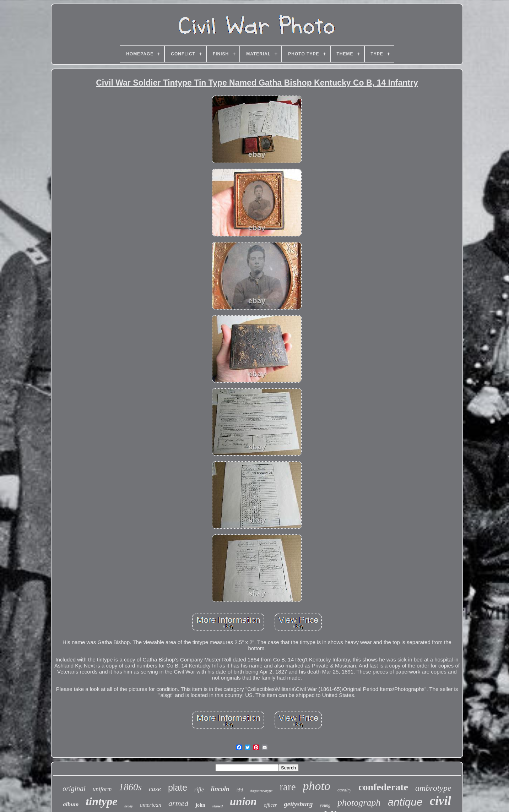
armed (178, 803)
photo (317, 786)
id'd (240, 790)
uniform (102, 789)
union (243, 802)
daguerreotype (261, 791)
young (325, 805)
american (151, 805)
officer (270, 805)
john (200, 805)
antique (405, 802)
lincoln (220, 789)
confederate (383, 787)
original (74, 789)
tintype (101, 801)
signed (218, 806)
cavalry (344, 790)
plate (178, 788)
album (71, 804)
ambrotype (433, 788)
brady (128, 806)
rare (288, 787)
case (155, 789)
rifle (199, 789)
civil (440, 801)
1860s (131, 787)
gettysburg (298, 804)
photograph (359, 803)
